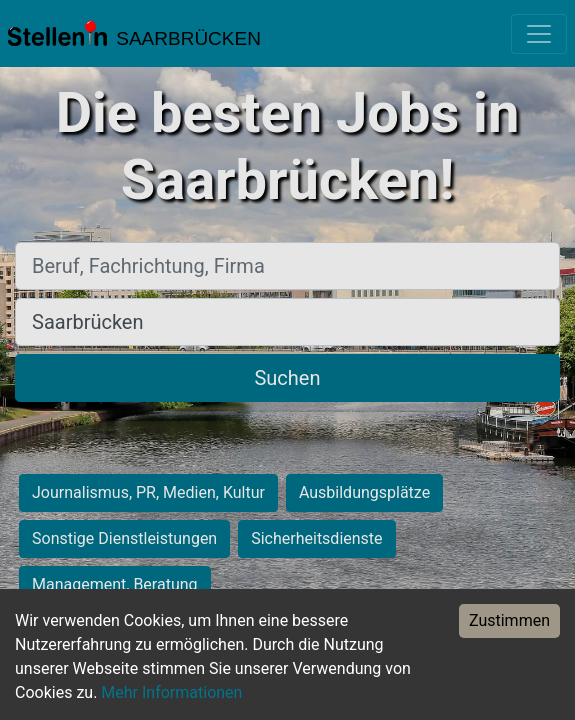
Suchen (287, 378)
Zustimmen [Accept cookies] (509, 620)
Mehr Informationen (171, 692)
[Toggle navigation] (539, 34)
